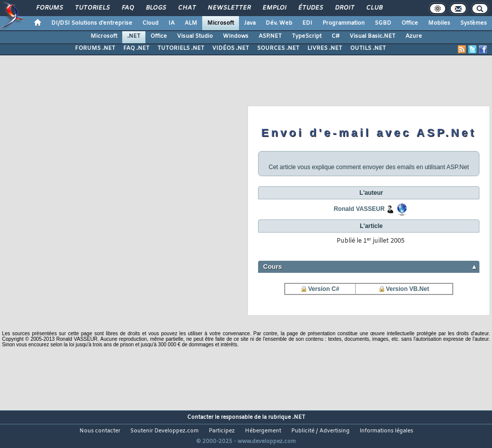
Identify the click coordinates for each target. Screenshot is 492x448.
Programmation (344, 23)
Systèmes (474, 23)
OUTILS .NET (368, 48)
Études (310, 8)
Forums (49, 8)
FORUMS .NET (95, 48)
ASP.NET (270, 36)
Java (250, 23)
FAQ (127, 8)
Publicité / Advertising (320, 431)
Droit (344, 8)
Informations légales (386, 431)
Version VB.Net (407, 289)
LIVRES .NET (325, 48)
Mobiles (439, 23)
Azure (414, 36)
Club (374, 8)
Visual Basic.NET (373, 36)
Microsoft (221, 23)
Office (410, 23)
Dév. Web (279, 23)
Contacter (200, 417)
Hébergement (263, 431)
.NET (134, 36)
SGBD (383, 23)
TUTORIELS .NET (181, 48)
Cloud (150, 23)
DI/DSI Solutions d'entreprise (92, 23)
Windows (236, 36)
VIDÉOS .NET (231, 48)
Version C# (323, 289)
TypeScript (307, 36)
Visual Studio (195, 36)
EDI (307, 23)
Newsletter (229, 8)
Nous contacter (100, 431)
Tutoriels (92, 8)
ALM (191, 23)
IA (172, 23)
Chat (186, 8)
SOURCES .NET (278, 48)
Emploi (274, 8)
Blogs (155, 8)
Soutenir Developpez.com (165, 431)
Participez (222, 431)
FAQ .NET (136, 48)
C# (336, 36)
